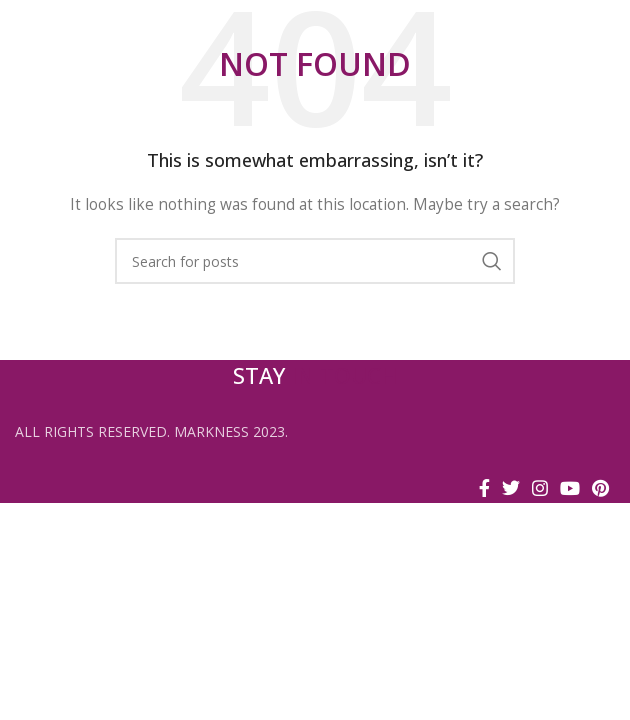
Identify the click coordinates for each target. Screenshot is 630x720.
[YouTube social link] (570, 488)
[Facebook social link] (484, 488)
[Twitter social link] (511, 488)
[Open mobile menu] (605, 30)
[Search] (315, 261)
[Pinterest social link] (600, 488)
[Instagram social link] (540, 488)
